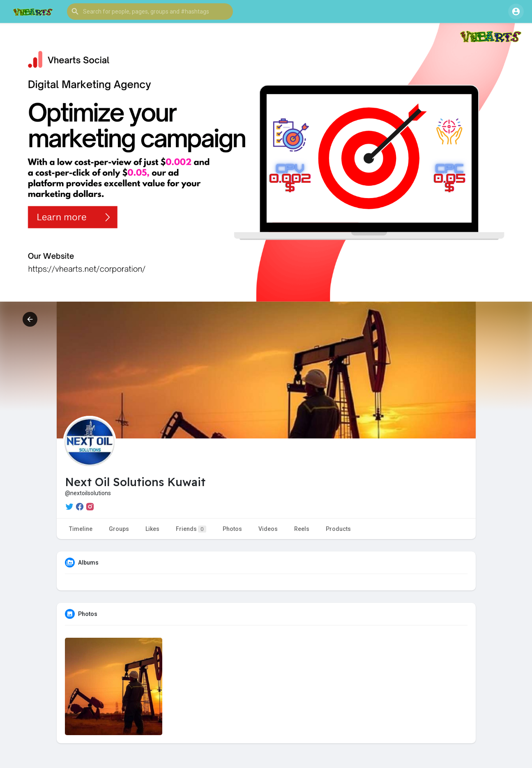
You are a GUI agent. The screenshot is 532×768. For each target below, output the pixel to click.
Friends (191, 529)
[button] (150, 12)
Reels (302, 529)
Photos (232, 529)
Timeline (81, 529)
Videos (268, 529)
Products (338, 529)
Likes (152, 529)
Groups (119, 529)
